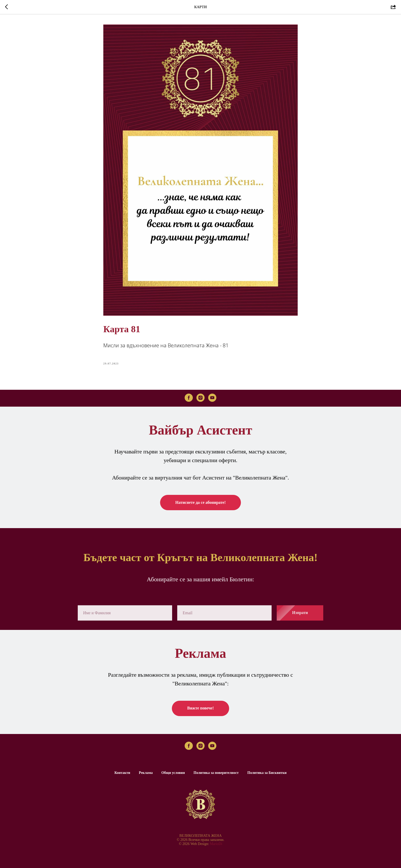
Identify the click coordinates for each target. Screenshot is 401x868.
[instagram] (201, 398)
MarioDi (216, 844)
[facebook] (189, 398)
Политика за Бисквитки (267, 773)
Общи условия (173, 773)
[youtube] (212, 398)
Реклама (146, 773)
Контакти (122, 773)
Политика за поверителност (216, 773)
